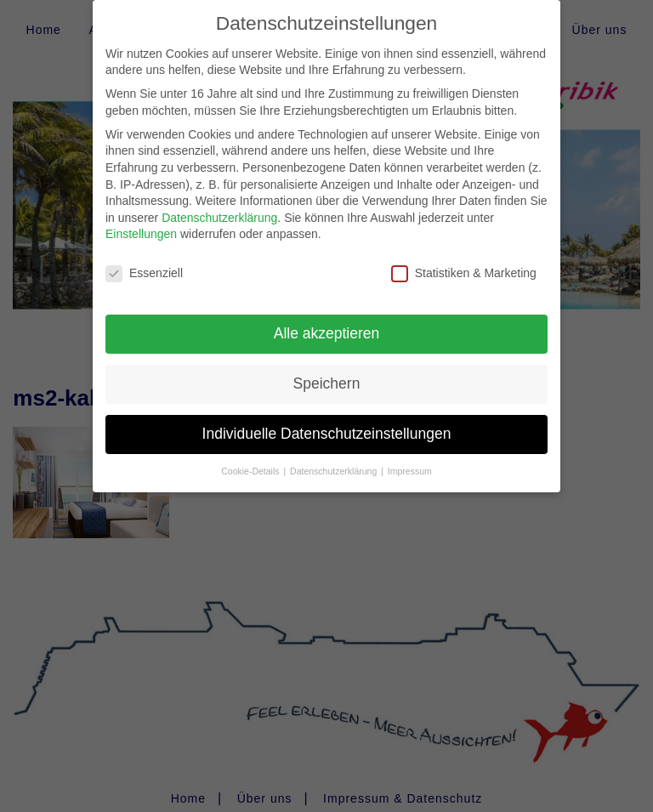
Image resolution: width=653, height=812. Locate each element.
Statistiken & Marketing (464, 261)
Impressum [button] (410, 459)
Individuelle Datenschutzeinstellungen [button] (327, 422)
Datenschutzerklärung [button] (335, 459)
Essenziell (144, 261)
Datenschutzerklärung (219, 206)
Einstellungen (141, 222)
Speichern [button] (327, 372)
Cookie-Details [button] (251, 459)
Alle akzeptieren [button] (327, 321)
